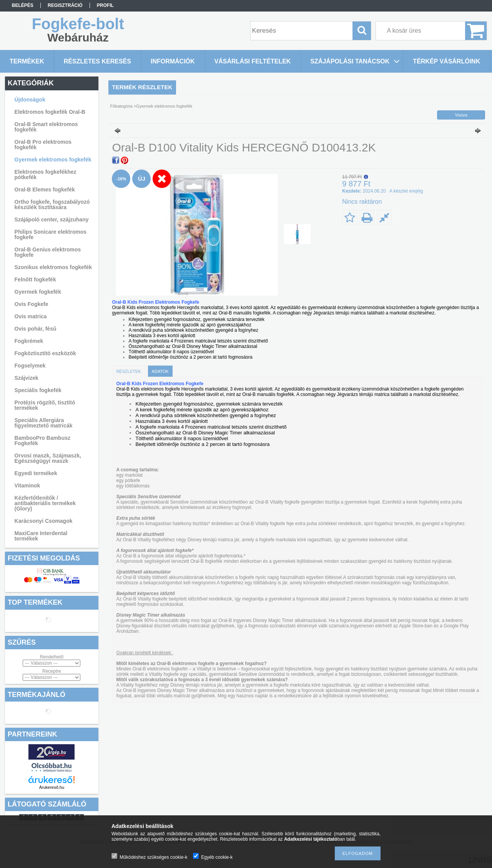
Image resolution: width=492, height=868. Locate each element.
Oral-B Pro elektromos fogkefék (43, 145)
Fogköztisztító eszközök (45, 353)
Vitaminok (27, 486)
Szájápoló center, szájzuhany (52, 219)
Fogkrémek (29, 341)
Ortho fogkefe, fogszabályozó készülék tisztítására (52, 205)
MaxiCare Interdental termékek (41, 536)
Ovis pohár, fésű (36, 329)
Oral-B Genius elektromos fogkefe (48, 252)
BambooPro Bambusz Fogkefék (42, 441)
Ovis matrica (31, 316)
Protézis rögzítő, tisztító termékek (45, 405)
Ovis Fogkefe (32, 304)
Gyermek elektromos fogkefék (53, 160)
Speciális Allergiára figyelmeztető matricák (44, 423)
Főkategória (121, 106)
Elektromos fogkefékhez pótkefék (46, 175)
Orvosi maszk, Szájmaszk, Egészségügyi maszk (48, 458)
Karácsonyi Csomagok (44, 521)
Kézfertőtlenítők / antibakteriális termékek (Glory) (45, 503)
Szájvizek (27, 378)
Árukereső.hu (52, 787)
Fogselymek (30, 366)
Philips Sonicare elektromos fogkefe (51, 234)
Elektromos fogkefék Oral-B (50, 112)
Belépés (23, 5)
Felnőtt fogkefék (35, 279)
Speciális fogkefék (38, 390)
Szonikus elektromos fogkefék (53, 267)
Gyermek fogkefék (38, 292)
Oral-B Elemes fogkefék (45, 190)
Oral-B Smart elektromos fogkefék (46, 127)
